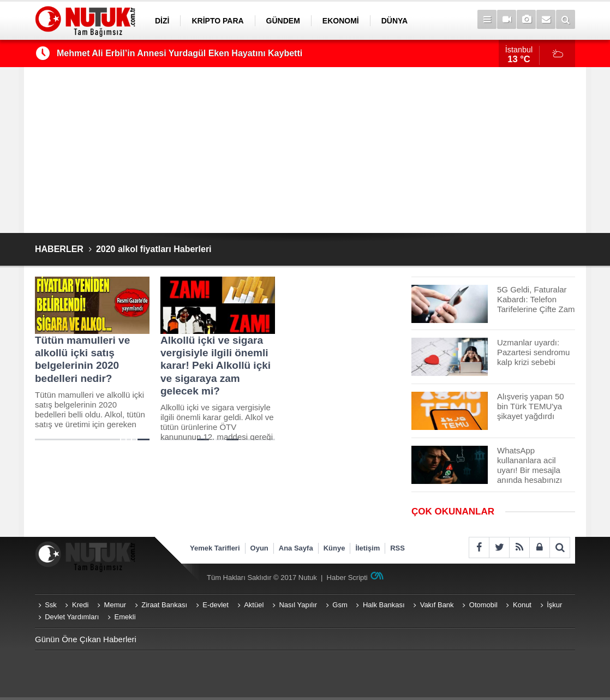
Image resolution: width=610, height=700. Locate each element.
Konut (522, 605)
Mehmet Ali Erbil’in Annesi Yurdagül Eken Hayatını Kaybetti (180, 53)
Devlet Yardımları (72, 617)
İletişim (367, 548)
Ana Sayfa (296, 548)
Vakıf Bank (437, 605)
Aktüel (254, 605)
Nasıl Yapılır (298, 605)
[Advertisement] (305, 150)
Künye (334, 548)
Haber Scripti (347, 578)
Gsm (340, 605)
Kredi (80, 605)
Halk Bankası (384, 605)
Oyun (259, 548)
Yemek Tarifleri (215, 548)
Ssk (51, 605)
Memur (115, 605)
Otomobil (483, 605)
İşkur (554, 605)
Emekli (125, 617)
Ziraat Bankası (164, 605)
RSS (397, 548)
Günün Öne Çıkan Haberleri (86, 639)
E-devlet (216, 605)
